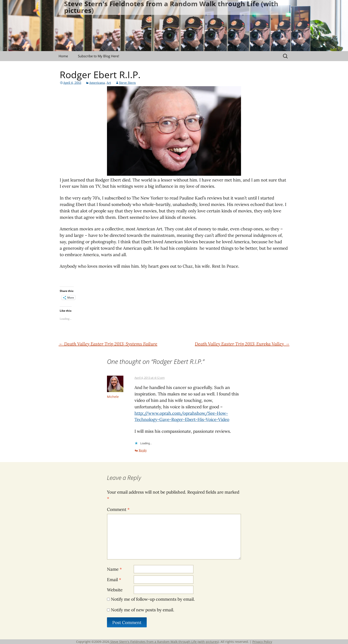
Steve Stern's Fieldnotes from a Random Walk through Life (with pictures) (164, 642)
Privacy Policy (262, 642)
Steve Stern (127, 83)
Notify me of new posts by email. (143, 610)
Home (63, 56)
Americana (97, 83)
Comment (118, 509)
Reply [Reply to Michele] (143, 450)
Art (109, 83)
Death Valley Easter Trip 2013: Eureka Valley (242, 344)
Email (114, 580)
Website (115, 590)
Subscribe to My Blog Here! (99, 56)
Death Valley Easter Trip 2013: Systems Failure (108, 344)
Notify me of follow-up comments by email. (153, 599)
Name (114, 569)
